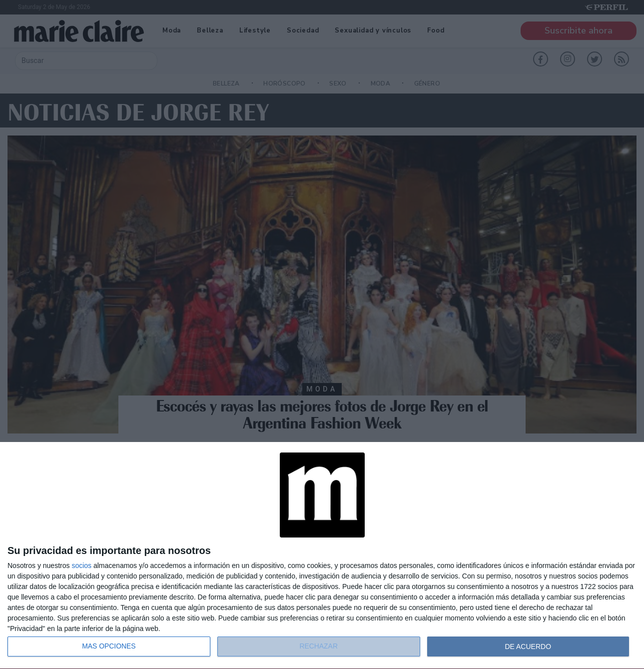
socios (81, 565)
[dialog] (322, 556)
